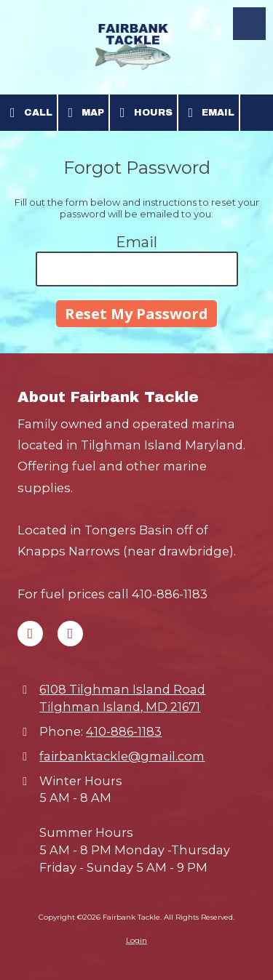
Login (136, 940)
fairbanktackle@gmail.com (122, 756)
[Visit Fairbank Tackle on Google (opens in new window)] (70, 634)
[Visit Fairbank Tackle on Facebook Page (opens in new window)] (30, 634)
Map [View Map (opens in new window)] (84, 113)
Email (209, 113)
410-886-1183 (124, 731)
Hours (143, 113)
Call (28, 113)
